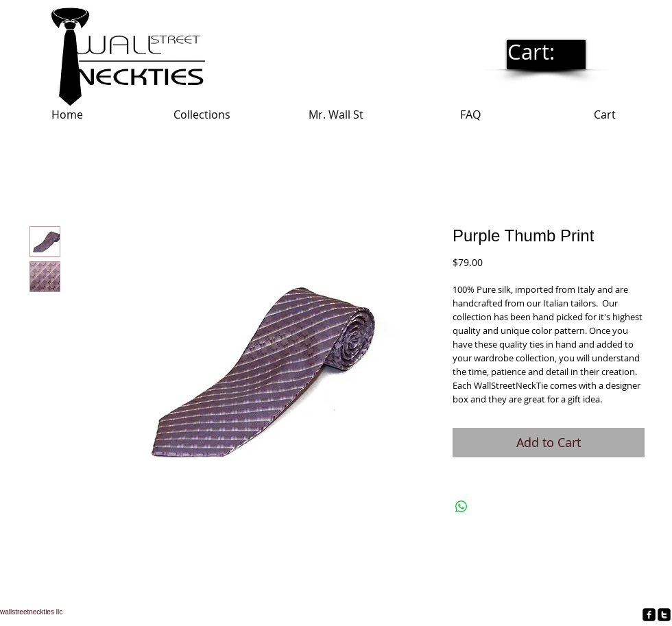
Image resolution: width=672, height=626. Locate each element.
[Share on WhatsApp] (461, 507)
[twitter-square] (664, 615)
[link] (546, 53)
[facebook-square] (649, 615)
